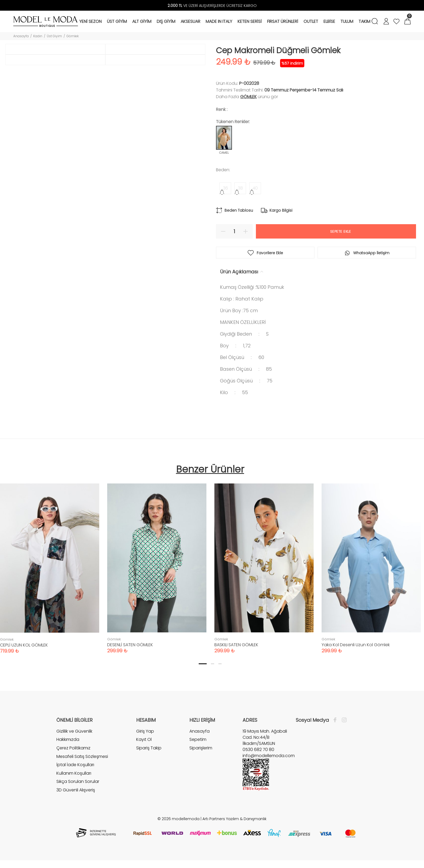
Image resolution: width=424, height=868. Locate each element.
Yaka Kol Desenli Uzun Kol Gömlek (356, 645)
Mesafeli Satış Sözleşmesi (82, 756)
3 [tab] (220, 664)
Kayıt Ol (144, 739)
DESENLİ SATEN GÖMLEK (130, 645)
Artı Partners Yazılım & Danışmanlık (234, 819)
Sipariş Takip (149, 748)
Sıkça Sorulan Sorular (78, 781)
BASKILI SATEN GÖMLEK (236, 645)
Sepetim (198, 739)
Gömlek (73, 36)
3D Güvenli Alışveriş (76, 790)
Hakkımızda (68, 739)
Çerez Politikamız (73, 748)
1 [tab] (203, 664)
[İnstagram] (343, 720)
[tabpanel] (157, 563)
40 (255, 188)
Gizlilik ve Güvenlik (74, 731)
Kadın (38, 36)
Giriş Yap (145, 731)
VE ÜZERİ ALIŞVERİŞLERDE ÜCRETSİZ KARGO (212, 6)
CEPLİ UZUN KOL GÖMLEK (24, 645)
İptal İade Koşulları (75, 765)
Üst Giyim (54, 36)
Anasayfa (21, 36)
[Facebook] (336, 720)
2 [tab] (213, 664)
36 (225, 188)
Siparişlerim (201, 748)
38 (240, 188)
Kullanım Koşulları (74, 773)
